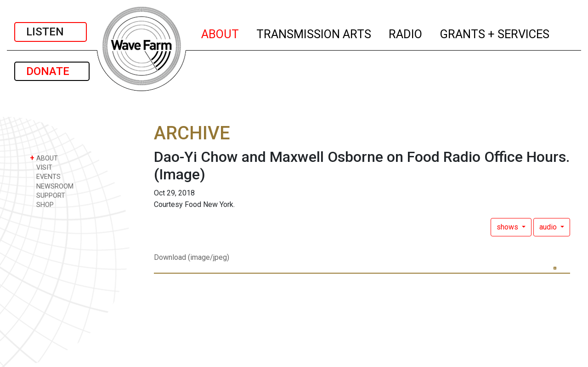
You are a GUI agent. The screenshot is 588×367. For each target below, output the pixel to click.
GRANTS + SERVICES (495, 33)
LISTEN (51, 32)
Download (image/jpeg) (192, 257)
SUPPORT (48, 195)
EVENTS (45, 176)
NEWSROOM (52, 186)
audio (549, 227)
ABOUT (220, 33)
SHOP (42, 204)
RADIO (406, 33)
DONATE (52, 71)
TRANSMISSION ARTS (314, 33)
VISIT (41, 167)
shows (508, 227)
